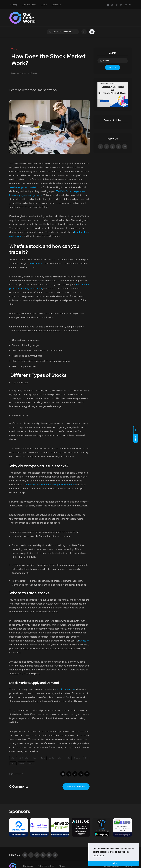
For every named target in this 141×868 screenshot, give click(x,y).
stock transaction (66, 689)
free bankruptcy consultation (24, 187)
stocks (52, 758)
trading (22, 763)
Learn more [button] (98, 855)
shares (43, 758)
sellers (13, 763)
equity (68, 758)
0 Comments (19, 786)
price (60, 758)
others (13, 758)
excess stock (35, 263)
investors (77, 758)
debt (86, 758)
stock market (24, 758)
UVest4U (84, 641)
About (44, 5)
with (13, 5)
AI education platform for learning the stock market (49, 485)
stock (35, 758)
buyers (31, 763)
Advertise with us (29, 5)
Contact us (56, 5)
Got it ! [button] (114, 863)
